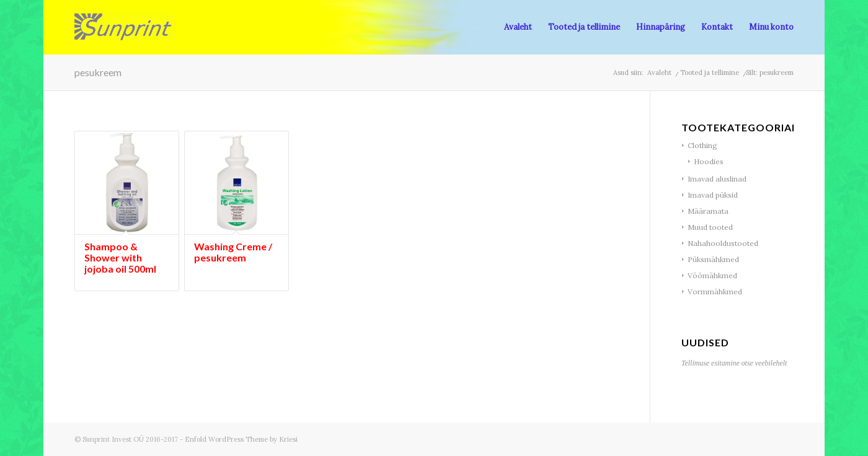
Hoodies (709, 161)
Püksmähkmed (713, 259)
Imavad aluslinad (717, 179)
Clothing (702, 145)
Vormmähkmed (715, 292)
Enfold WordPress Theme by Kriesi (241, 439)
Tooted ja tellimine (710, 72)
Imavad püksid (713, 195)
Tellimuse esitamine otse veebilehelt (734, 363)
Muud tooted (710, 227)
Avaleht (659, 72)
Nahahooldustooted (723, 243)
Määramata (708, 211)
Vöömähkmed (712, 275)
